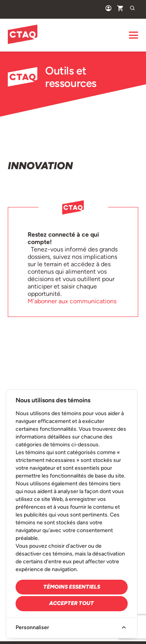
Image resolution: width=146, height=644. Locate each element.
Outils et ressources (52, 77)
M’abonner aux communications (72, 301)
